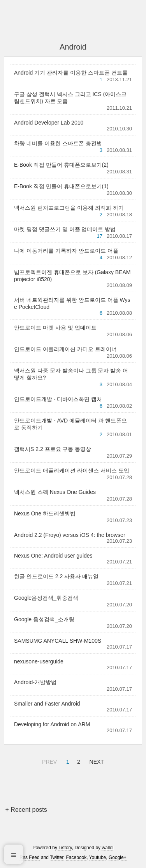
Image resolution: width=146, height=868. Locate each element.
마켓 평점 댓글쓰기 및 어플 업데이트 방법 (65, 229)
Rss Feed (29, 857)
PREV (48, 761)
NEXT (96, 761)
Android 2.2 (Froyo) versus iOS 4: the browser (70, 535)
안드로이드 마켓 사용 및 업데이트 (55, 328)
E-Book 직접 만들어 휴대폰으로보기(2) (61, 165)
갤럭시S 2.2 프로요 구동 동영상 (53, 449)
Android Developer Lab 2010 (49, 123)
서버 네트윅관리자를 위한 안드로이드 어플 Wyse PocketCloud (72, 303)
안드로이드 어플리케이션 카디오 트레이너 (65, 349)
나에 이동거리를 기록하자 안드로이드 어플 (66, 251)
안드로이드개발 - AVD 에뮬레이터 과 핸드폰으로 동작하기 (70, 424)
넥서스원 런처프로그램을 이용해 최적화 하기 (69, 208)
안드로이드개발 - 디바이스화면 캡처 (58, 399)
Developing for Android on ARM (52, 724)
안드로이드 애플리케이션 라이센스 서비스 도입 (72, 471)
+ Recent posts (26, 810)
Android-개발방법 (35, 682)
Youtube (98, 857)
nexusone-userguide (39, 661)
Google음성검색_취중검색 (46, 598)
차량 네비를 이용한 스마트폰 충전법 (58, 143)
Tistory (65, 848)
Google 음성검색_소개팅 (44, 619)
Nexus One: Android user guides (53, 556)
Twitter (57, 857)
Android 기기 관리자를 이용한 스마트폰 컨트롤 (71, 73)
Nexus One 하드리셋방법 (45, 513)
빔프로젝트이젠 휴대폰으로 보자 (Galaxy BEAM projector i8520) (72, 276)
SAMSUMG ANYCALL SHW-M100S (58, 641)
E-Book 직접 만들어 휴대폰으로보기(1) (61, 186)
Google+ (118, 857)
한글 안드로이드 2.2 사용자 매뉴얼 (56, 576)
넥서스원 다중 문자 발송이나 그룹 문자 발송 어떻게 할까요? (71, 374)
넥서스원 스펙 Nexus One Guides (55, 492)
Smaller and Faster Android (47, 704)
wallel (107, 848)
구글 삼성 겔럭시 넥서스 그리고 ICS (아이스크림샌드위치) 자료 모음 (70, 98)
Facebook (77, 857)
